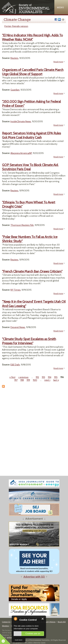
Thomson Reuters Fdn (22, 225)
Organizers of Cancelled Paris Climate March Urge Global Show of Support (33, 72)
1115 (56, 377)
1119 (28, 380)
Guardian (15, 90)
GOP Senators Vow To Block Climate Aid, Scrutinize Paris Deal (30, 167)
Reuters (14, 58)
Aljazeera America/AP (21, 153)
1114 (50, 377)
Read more (59, 62)
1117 (16, 380)
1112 (37, 377)
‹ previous (23, 377)
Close (43, 619)
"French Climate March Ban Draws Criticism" (32, 271)
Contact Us (6, 622)
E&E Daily (15, 365)
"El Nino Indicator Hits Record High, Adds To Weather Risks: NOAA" (32, 37)
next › (47, 380)
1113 (43, 377)
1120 (35, 380)
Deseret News (18, 327)
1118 (22, 380)
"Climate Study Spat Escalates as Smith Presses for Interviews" (29, 341)
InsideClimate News (21, 121)
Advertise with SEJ (34, 577)
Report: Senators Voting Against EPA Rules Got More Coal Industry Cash (31, 135)
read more (19, 640)
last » (56, 380)
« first (12, 377)
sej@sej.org (11, 637)
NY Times (16, 290)
